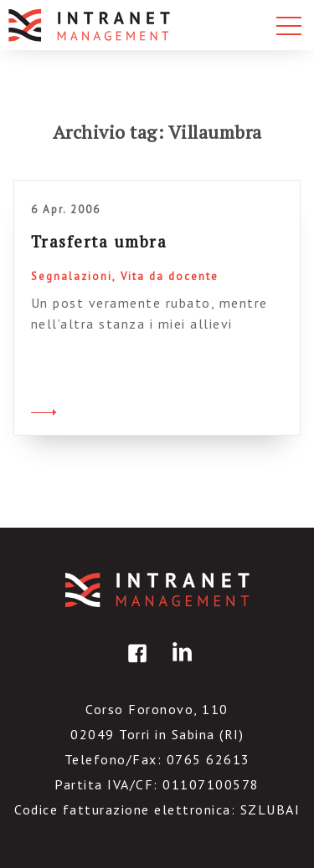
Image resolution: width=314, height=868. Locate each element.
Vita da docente (170, 276)
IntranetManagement (157, 590)
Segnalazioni (72, 276)
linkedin (179, 665)
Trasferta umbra (99, 241)
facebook (135, 665)
